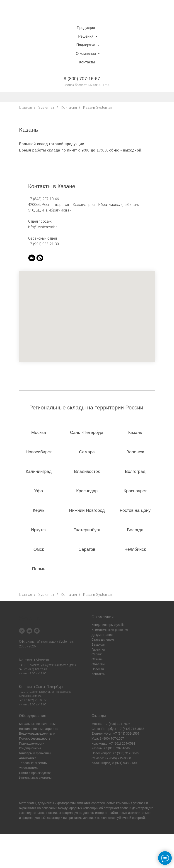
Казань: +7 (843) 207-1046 (111, 748)
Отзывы (97, 659)
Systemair (46, 107)
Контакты (87, 62)
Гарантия (98, 649)
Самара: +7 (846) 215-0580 (111, 758)
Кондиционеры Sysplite (109, 625)
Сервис (97, 654)
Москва (42, 660)
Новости (98, 669)
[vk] (22, 631)
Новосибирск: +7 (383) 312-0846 (115, 753)
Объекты (98, 664)
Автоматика (28, 758)
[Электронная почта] (29, 631)
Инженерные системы (35, 778)
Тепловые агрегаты (33, 763)
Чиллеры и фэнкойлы (35, 753)
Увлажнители (29, 768)
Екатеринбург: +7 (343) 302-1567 (115, 733)
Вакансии (99, 644)
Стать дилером (103, 640)
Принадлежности (32, 743)
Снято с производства (35, 773)
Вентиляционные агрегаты (39, 729)
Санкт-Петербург (50, 687)
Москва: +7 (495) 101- (107, 724)
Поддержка (86, 45)
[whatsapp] (40, 258)
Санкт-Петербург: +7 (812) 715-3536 (118, 729)
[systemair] (32, 258)
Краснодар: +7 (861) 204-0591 (113, 743)
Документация (102, 635)
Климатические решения (110, 630)
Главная (25, 107)
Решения (86, 36)
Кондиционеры (30, 748)
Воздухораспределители (37, 733)
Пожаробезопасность (35, 738)
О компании (86, 54)
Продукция (86, 28)
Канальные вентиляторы (37, 724)
